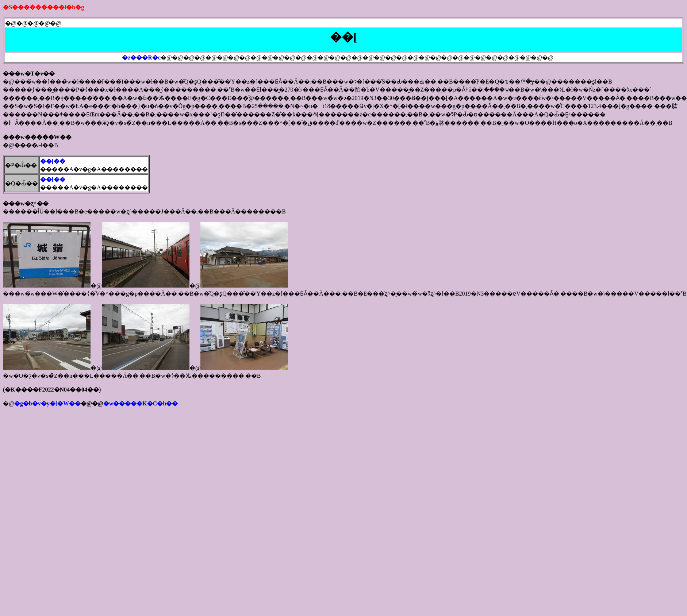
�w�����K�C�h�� (141, 403)
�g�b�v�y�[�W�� (47, 403)
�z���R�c (141, 57)
